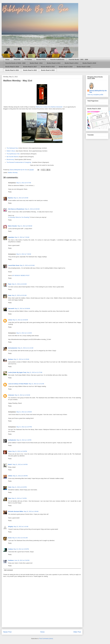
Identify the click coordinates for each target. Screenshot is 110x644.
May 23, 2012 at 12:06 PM (21, 549)
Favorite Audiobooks (57, 60)
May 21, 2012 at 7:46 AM (24, 254)
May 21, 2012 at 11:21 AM (26, 348)
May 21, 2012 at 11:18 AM (24, 333)
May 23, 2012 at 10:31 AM (20, 538)
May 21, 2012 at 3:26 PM (20, 451)
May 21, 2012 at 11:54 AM (22, 395)
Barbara (11, 359)
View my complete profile (95, 95)
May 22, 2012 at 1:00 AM (31, 511)
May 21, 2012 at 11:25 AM (21, 359)
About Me (17, 60)
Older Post (77, 632)
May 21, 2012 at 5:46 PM (20, 476)
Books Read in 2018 (48, 67)
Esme (10, 538)
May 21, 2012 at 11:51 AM (36, 384)
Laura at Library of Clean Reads (18, 384)
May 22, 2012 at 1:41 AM (21, 527)
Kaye (10, 295)
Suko (10, 487)
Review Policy (41, 60)
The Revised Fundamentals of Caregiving (19, 162)
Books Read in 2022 (30, 70)
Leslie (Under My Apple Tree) (17, 372)
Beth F (10, 464)
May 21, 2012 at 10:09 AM (22, 308)
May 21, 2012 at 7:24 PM (19, 498)
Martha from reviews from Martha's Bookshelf (49, 107)
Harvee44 (11, 308)
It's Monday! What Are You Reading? (19, 217)
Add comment (8, 570)
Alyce (10, 451)
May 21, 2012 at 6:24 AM (21, 198)
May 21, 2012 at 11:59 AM (24, 412)
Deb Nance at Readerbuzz (16, 209)
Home (7, 60)
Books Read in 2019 (66, 67)
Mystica (11, 198)
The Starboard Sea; (12, 148)
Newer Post (7, 632)
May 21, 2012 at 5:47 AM (24, 183)
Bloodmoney (10, 159)
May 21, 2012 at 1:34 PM (24, 440)
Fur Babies (28, 60)
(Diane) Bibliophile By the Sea (98, 91)
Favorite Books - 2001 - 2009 (78, 60)
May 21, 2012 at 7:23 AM (22, 237)
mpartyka (11, 237)
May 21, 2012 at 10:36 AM (20, 320)
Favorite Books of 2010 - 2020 (15, 63)
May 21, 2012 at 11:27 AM (35, 372)
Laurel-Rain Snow (14, 265)
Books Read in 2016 (12, 67)
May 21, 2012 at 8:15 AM (27, 265)
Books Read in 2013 (54, 63)
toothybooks (12, 440)
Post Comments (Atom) (46, 639)
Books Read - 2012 (36, 63)
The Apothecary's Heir (13, 154)
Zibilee (10, 476)
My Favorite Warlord (13, 157)
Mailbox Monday (13, 173)
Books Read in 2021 (12, 70)
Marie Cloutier (13, 226)
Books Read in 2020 (84, 67)
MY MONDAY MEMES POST (21, 275)
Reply (10, 192)
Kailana (10, 549)
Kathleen (11, 560)
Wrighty (11, 527)
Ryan (10, 284)
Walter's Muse (11, 151)
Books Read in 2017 (30, 67)
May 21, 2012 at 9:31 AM (19, 295)
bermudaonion (13, 348)
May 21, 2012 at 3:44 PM (20, 464)
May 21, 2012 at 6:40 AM (32, 209)
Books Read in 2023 (48, 70)
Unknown (11, 395)
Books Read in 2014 (71, 63)
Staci (10, 498)
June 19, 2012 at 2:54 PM (22, 560)
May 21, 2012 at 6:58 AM (25, 226)
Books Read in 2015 (89, 63)
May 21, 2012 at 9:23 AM (19, 284)
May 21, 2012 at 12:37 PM (24, 427)
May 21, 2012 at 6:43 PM (19, 487)
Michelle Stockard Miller (16, 511)
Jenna (10, 320)
